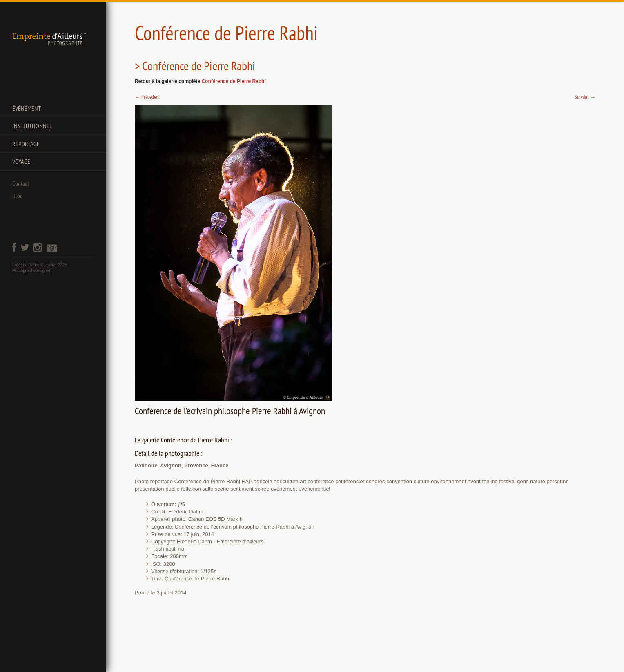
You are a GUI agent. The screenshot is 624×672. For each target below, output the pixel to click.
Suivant (585, 97)
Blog (18, 196)
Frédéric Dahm (26, 265)
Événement (27, 108)
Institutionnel (32, 126)
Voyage (21, 161)
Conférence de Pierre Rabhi (233, 81)
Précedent (147, 97)
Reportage (26, 144)
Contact (21, 183)
